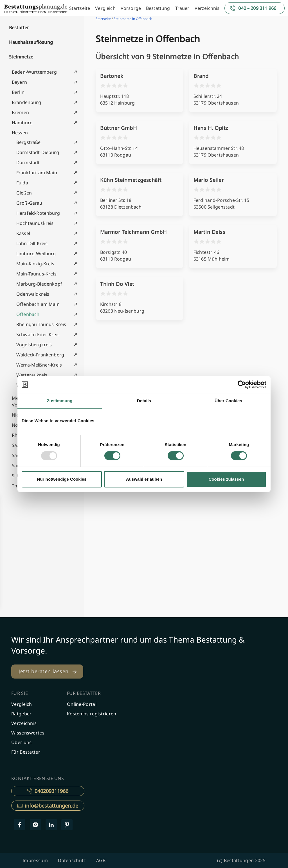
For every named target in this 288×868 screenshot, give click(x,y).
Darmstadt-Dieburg (38, 152)
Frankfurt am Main (37, 173)
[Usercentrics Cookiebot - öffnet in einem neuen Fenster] (242, 385)
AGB (101, 860)
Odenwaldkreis (33, 294)
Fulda (22, 183)
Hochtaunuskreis (35, 223)
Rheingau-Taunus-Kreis (41, 324)
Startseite (80, 8)
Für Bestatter (26, 752)
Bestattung (158, 8)
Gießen (24, 193)
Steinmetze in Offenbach (133, 19)
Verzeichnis (207, 8)
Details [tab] (144, 401)
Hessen (20, 133)
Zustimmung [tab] (60, 401)
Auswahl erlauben (144, 479)
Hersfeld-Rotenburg (38, 213)
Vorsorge (131, 8)
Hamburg (22, 123)
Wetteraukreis (32, 375)
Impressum (35, 860)
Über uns (21, 742)
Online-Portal (82, 704)
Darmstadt (28, 162)
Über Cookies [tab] (228, 401)
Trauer (182, 8)
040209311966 (48, 791)
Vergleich (105, 8)
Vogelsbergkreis (34, 345)
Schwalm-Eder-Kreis (38, 334)
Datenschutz (72, 860)
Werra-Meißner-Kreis (39, 365)
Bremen (20, 112)
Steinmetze (21, 57)
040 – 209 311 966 (257, 8)
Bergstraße (29, 142)
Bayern (19, 82)
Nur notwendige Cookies (62, 479)
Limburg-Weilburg (36, 254)
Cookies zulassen (226, 479)
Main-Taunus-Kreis (36, 274)
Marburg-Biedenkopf (39, 284)
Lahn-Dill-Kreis (32, 243)
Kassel (23, 233)
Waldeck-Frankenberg (40, 355)
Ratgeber (21, 714)
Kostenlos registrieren (92, 714)
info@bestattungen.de (48, 806)
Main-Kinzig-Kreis (35, 264)
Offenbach (28, 314)
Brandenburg (26, 102)
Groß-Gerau (29, 203)
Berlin (18, 92)
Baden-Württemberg (34, 72)
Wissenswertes (28, 733)
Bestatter (19, 28)
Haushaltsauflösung (31, 42)
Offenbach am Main (38, 304)
